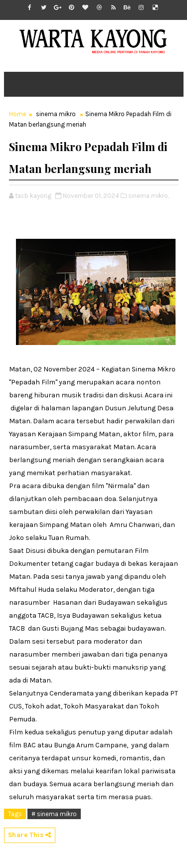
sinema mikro (56, 114)
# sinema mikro (54, 814)
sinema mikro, (149, 196)
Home (18, 114)
